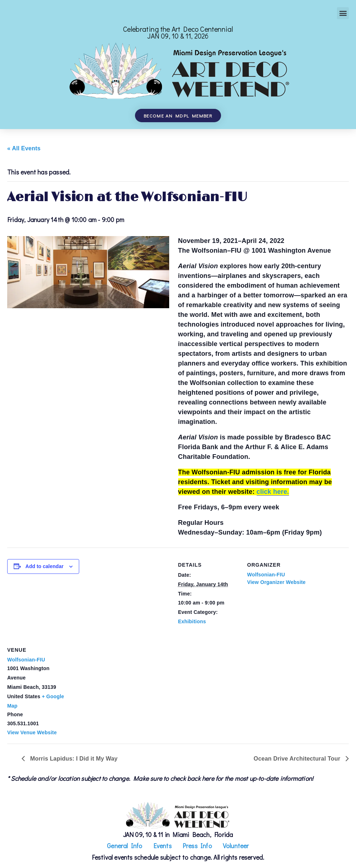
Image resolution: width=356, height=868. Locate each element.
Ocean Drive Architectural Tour (298, 759)
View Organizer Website (277, 582)
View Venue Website (32, 732)
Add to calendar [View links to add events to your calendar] (45, 566)
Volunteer (236, 846)
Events (163, 846)
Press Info (197, 846)
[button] (343, 13)
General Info (125, 846)
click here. (273, 492)
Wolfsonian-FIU (266, 575)
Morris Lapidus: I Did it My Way (73, 759)
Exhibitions (192, 621)
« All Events (24, 148)
